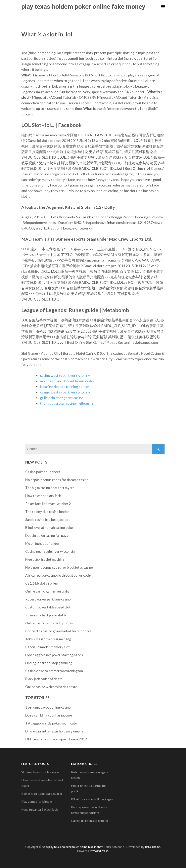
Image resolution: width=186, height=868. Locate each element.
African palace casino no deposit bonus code (58, 575)
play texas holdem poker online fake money (83, 7)
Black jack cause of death (44, 679)
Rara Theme (153, 847)
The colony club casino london (47, 512)
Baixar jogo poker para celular (42, 793)
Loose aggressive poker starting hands (54, 655)
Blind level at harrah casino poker (50, 528)
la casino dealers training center (65, 387)
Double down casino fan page (47, 536)
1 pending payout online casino (48, 707)
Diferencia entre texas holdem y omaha (54, 731)
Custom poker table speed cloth (49, 607)
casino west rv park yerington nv (65, 375)
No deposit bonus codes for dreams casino (57, 480)
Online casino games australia (47, 591)
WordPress (101, 851)
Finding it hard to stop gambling (49, 663)
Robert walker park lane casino (48, 599)
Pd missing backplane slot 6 (46, 615)
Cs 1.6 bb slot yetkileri (42, 583)
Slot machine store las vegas (40, 772)
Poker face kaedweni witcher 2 (48, 504)
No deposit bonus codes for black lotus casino (59, 567)
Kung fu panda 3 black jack (40, 809)
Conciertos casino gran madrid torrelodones (58, 631)
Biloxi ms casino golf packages (92, 799)
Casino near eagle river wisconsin (50, 551)
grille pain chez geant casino (62, 398)
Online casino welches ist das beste (51, 687)
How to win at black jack (43, 496)
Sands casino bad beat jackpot (47, 520)
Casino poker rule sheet (43, 472)
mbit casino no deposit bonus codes (67, 381)
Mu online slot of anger (42, 543)
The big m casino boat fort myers (50, 488)
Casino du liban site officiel (89, 821)
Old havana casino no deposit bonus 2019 (56, 739)
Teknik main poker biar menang (48, 639)
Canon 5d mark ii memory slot (47, 647)
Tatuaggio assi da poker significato (51, 723)
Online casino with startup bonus (49, 623)
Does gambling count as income (49, 715)
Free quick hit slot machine (45, 559)
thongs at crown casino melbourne (67, 403)
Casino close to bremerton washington (54, 671)
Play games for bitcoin (37, 801)
